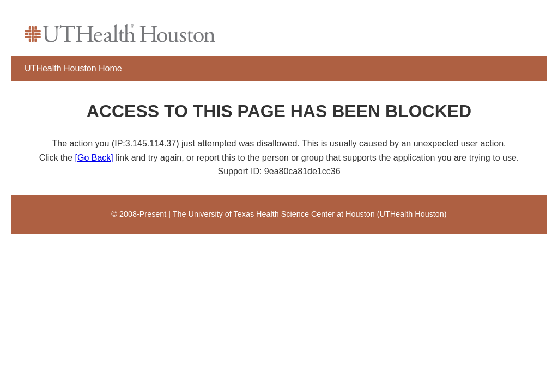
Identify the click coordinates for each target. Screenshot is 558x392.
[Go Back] (94, 158)
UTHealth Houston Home (73, 68)
